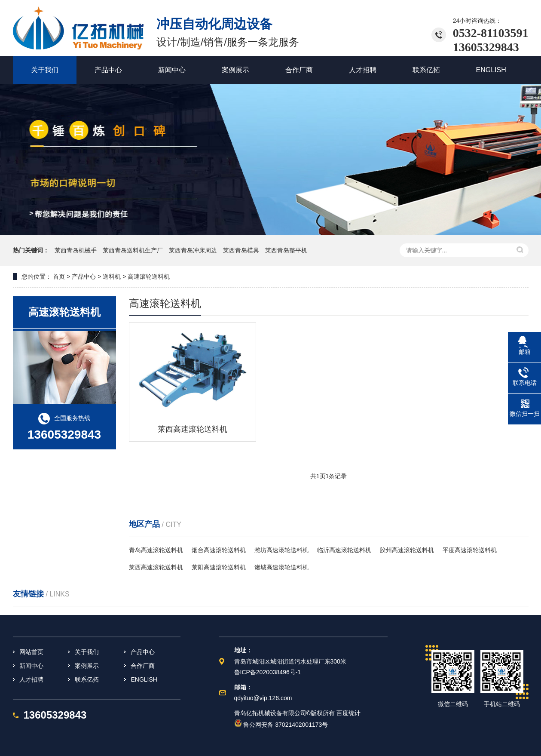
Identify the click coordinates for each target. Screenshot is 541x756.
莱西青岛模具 (242, 250)
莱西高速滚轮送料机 (156, 567)
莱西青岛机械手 (76, 250)
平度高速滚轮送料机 (470, 550)
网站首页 (31, 652)
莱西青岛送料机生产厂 (134, 250)
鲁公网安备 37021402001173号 (281, 725)
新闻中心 (31, 666)
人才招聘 (31, 679)
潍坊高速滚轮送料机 (281, 550)
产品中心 (143, 652)
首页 (58, 277)
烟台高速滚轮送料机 (219, 550)
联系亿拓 (87, 679)
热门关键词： (31, 250)
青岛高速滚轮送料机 (156, 550)
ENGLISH (144, 679)
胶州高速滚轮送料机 (407, 550)
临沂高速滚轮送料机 (344, 550)
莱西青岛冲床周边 (194, 250)
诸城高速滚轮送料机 (281, 567)
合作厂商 (143, 666)
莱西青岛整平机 (286, 250)
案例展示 (87, 666)
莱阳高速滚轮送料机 (219, 567)
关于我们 (87, 652)
